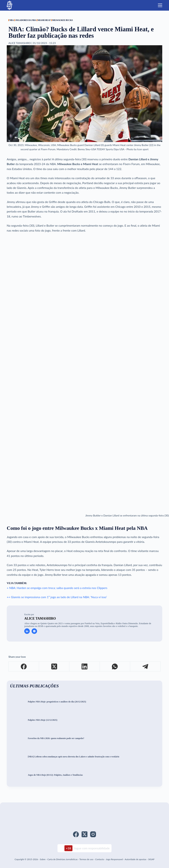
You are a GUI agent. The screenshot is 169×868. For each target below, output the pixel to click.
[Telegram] (145, 667)
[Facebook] (24, 667)
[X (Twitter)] (54, 667)
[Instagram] (93, 834)
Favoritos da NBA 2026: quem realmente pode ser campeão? (56, 738)
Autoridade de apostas (135, 859)
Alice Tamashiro (40, 618)
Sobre (43, 859)
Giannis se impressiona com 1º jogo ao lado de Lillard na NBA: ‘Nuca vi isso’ (59, 597)
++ (9, 597)
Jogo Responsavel (115, 859)
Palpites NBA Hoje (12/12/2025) (43, 720)
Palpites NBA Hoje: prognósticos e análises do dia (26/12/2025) (57, 702)
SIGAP (151, 859)
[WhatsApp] (115, 667)
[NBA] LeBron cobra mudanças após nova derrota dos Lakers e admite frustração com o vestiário (73, 757)
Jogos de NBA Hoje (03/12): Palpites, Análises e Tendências (55, 775)
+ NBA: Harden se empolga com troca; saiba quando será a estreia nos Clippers (57, 588)
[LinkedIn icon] (27, 631)
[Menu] (160, 5)
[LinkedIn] (84, 667)
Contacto (100, 859)
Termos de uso (86, 859)
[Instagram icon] (34, 631)
